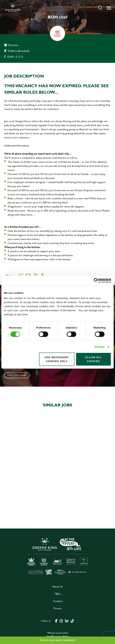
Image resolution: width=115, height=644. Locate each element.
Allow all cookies (93, 359)
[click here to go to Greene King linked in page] (67, 621)
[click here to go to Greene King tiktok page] (72, 621)
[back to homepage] (13, 8)
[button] (100, 8)
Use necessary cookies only (57, 359)
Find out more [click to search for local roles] (17, 375)
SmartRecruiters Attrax (57, 636)
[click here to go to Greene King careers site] (57, 556)
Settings (100, 347)
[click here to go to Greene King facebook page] (56, 621)
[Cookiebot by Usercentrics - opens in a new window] (96, 280)
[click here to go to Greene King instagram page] (61, 621)
